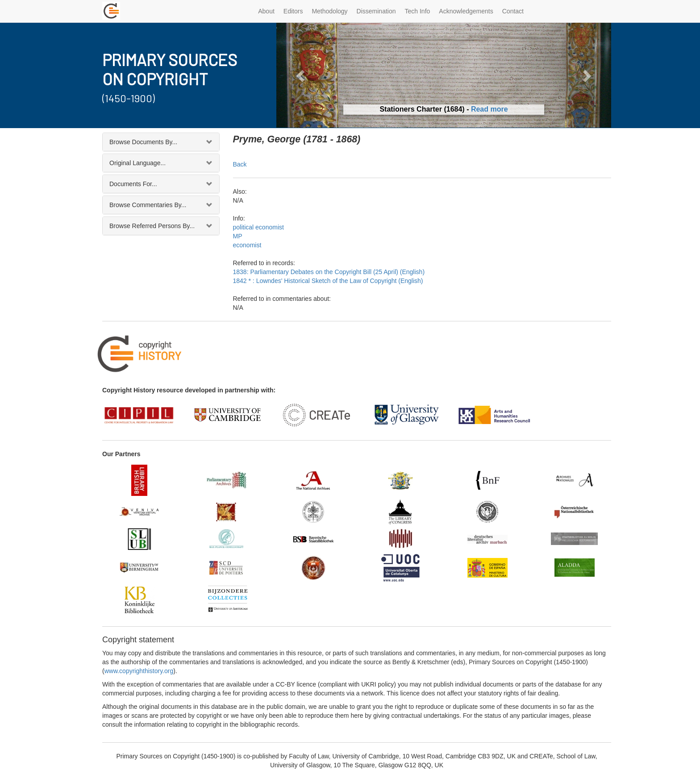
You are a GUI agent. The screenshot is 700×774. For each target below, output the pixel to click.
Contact (513, 11)
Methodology (329, 11)
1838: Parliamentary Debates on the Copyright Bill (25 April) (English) (329, 272)
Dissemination (376, 11)
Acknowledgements (466, 11)
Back (240, 164)
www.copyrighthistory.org (139, 671)
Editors (293, 11)
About (266, 11)
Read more (490, 109)
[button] (302, 75)
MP (238, 236)
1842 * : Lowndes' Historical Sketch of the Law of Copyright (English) (328, 281)
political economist (258, 227)
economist (247, 245)
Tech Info (418, 11)
